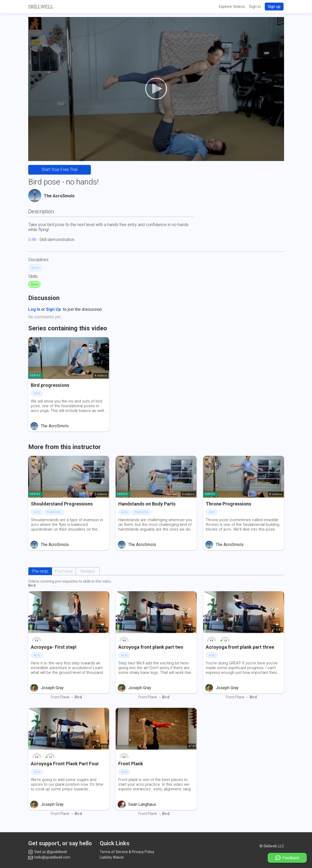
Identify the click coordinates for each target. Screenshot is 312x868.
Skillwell (41, 7)
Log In (34, 309)
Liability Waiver (112, 857)
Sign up (274, 7)
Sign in (255, 7)
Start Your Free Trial (59, 169)
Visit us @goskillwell (48, 852)
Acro (35, 268)
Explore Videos (232, 7)
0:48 (32, 240)
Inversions (54, 512)
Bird (34, 284)
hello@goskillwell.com (49, 857)
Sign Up (53, 309)
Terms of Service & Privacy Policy (127, 852)
